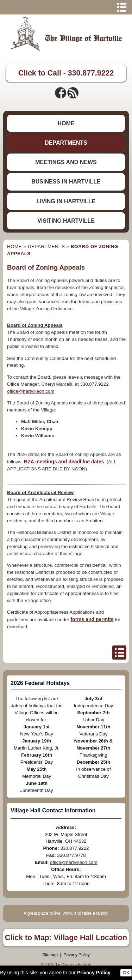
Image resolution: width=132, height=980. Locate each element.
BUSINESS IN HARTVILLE (66, 182)
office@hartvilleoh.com (31, 391)
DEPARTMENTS (66, 143)
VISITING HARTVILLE (66, 221)
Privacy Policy (77, 955)
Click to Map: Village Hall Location (66, 938)
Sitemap (50, 955)
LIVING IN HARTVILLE (66, 201)
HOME (66, 123)
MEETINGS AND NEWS (66, 162)
